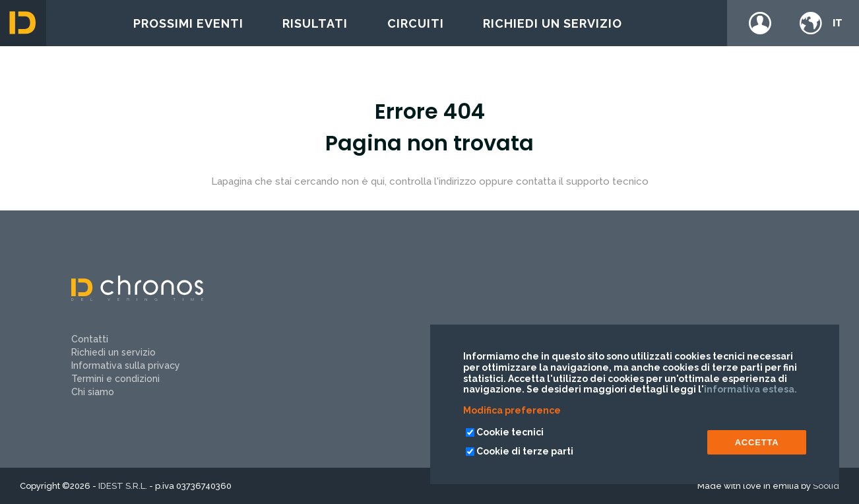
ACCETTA (757, 442)
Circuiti (416, 23)
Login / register (760, 23)
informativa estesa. (750, 389)
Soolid (826, 486)
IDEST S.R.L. (123, 486)
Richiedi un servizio (553, 23)
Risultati (315, 23)
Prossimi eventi (188, 23)
